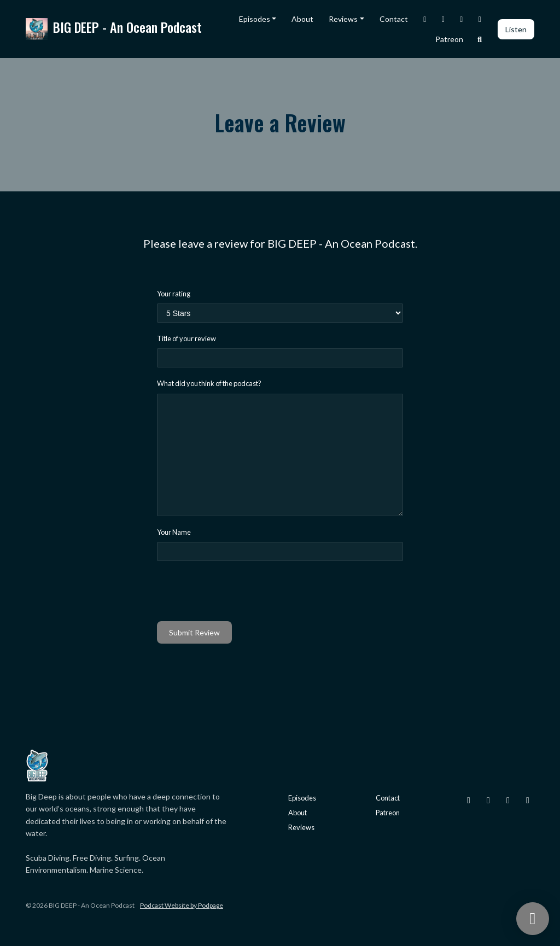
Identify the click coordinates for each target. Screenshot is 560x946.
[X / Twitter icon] (488, 800)
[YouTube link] (480, 19)
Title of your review (186, 338)
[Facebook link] (462, 19)
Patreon (449, 39)
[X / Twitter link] (444, 19)
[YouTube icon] (528, 800)
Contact (394, 19)
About (302, 19)
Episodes (255, 19)
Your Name (174, 532)
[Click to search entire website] (480, 39)
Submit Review (194, 632)
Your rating (174, 294)
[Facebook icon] (508, 800)
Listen (516, 29)
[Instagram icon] (469, 800)
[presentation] (240, 591)
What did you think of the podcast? (209, 383)
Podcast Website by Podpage (182, 905)
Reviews (343, 19)
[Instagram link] (425, 19)
